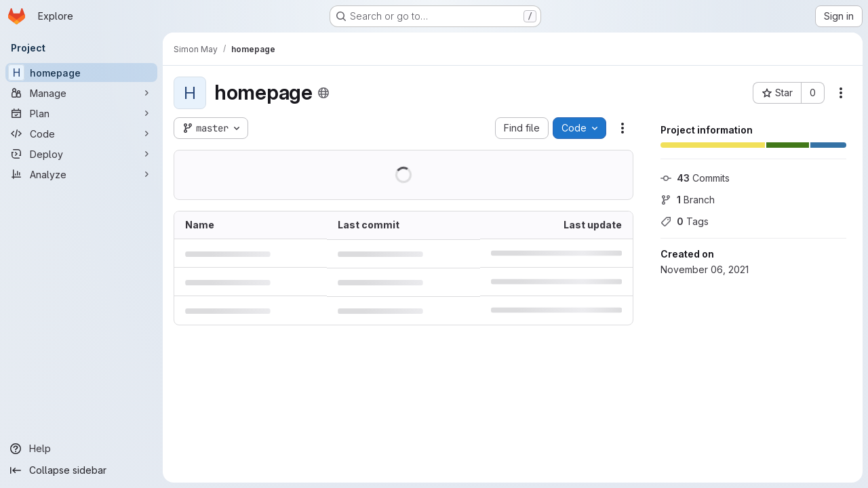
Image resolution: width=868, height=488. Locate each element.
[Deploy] (81, 154)
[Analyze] (81, 174)
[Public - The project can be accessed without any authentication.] (323, 93)
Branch (688, 200)
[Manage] (81, 93)
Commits (695, 178)
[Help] (81, 449)
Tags (685, 221)
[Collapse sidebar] (81, 470)
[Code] (81, 134)
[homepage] (81, 73)
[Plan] (81, 113)
